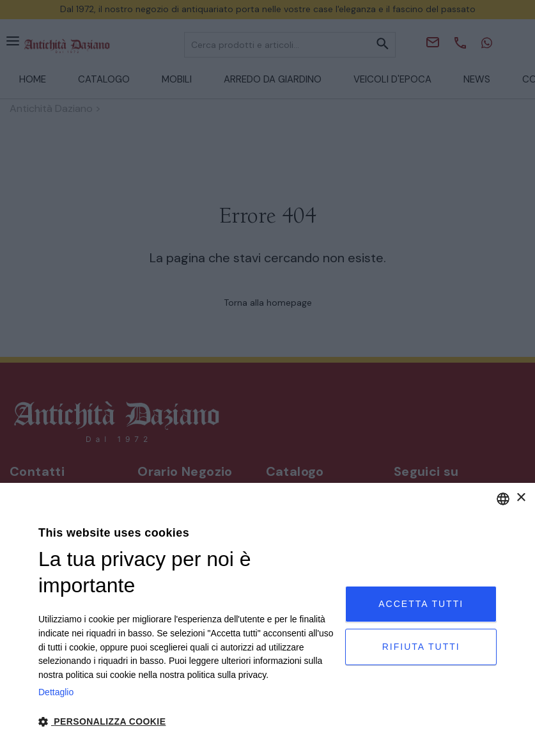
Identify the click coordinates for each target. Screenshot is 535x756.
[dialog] (267, 619)
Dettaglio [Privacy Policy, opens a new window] (56, 692)
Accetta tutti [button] (421, 604)
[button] (187, 722)
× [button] (521, 498)
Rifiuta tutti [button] (421, 647)
